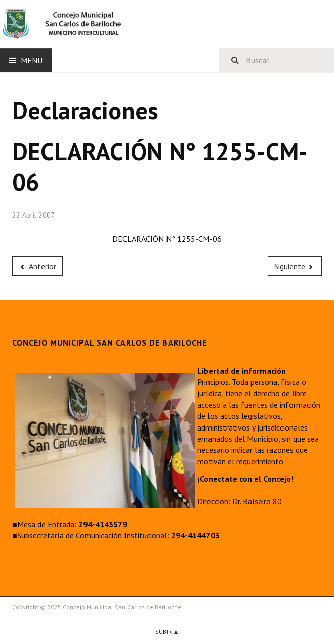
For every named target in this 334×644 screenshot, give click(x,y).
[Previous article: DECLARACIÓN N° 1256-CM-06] (37, 266)
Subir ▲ (167, 632)
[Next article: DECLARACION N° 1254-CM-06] (295, 266)
